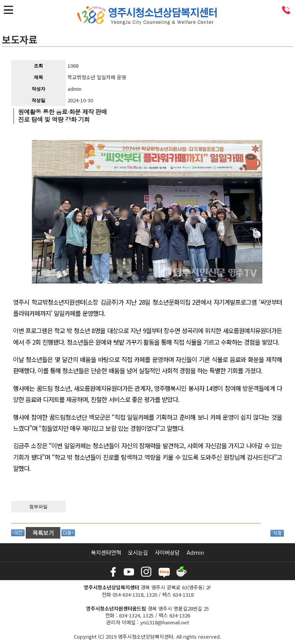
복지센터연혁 (106, 552)
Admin (195, 552)
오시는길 (138, 552)
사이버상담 (167, 552)
